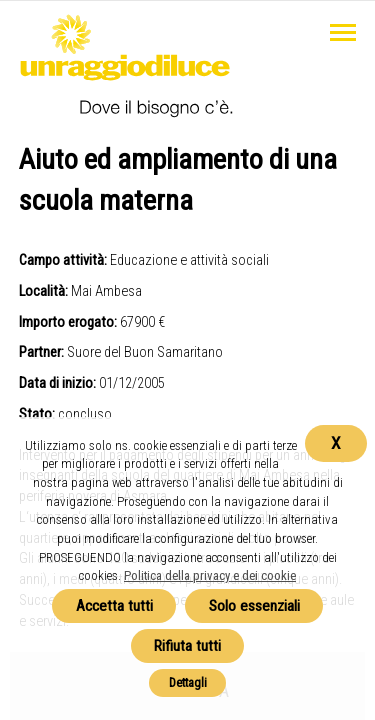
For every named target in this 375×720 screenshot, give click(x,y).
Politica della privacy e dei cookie (210, 575)
